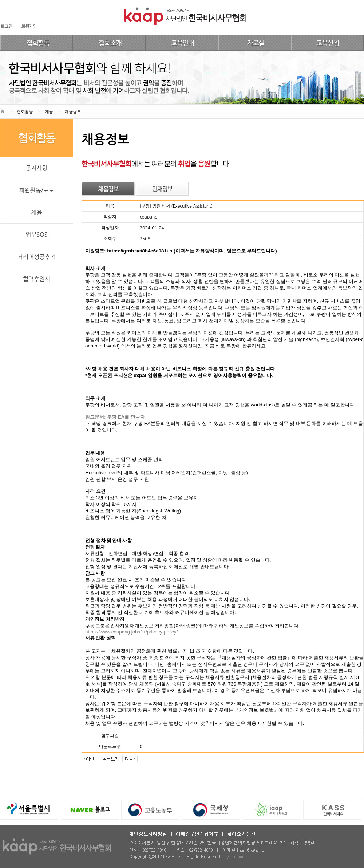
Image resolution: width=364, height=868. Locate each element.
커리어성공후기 (37, 257)
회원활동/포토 (36, 190)
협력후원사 (37, 279)
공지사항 (36, 168)
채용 (36, 212)
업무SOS (36, 235)
